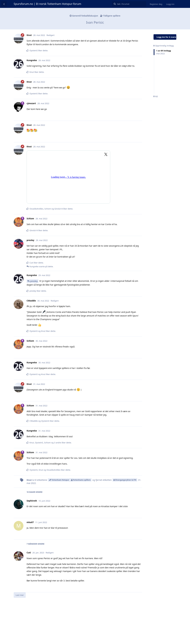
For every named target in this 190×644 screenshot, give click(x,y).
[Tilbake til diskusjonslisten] (4, 4)
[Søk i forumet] (129, 4)
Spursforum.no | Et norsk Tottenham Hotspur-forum (47, 4)
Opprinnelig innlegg (164, 46)
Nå (156, 96)
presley (34, 281)
